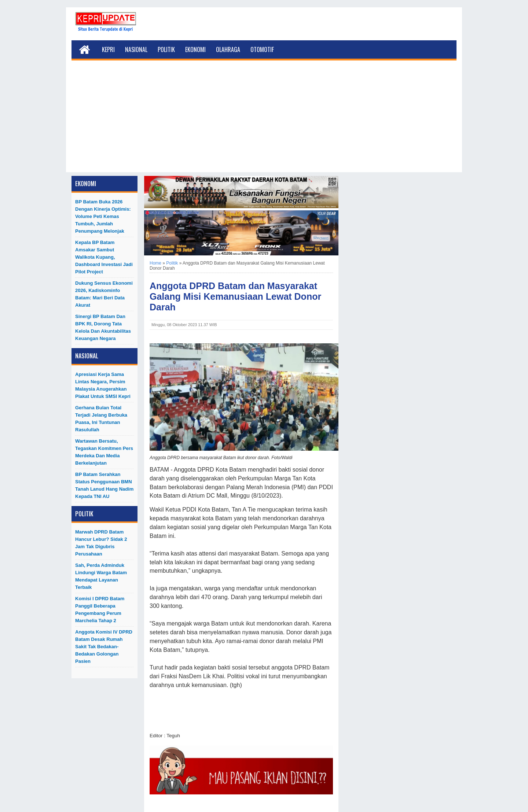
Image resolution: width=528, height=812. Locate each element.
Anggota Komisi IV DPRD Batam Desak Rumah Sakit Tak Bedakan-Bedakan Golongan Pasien (104, 647)
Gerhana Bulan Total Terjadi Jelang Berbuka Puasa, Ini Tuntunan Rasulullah (101, 419)
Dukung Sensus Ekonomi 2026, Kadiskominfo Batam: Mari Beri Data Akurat (104, 294)
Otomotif (262, 49)
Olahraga (228, 49)
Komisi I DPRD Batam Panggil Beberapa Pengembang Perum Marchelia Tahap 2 (100, 610)
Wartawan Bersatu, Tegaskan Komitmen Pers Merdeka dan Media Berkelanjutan (104, 452)
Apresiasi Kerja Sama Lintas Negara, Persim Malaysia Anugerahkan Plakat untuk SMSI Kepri (103, 385)
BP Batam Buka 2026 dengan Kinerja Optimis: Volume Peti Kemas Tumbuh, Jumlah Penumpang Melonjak (103, 216)
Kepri (108, 49)
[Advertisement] (264, 121)
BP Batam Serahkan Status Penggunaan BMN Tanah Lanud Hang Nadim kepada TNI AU (104, 485)
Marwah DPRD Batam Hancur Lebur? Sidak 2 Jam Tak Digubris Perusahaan (101, 543)
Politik (166, 49)
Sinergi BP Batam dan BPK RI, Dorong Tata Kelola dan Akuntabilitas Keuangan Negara (103, 327)
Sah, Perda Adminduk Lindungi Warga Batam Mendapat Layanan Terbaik (101, 576)
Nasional (136, 49)
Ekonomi (195, 49)
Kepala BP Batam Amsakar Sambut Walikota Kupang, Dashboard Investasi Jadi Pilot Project (104, 257)
